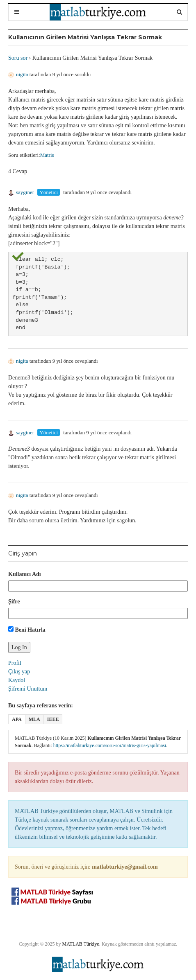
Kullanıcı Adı (25, 574)
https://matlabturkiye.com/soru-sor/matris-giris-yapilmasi (110, 745)
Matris (47, 155)
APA (17, 719)
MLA (34, 719)
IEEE (53, 719)
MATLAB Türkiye (81, 944)
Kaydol (17, 680)
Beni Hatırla (27, 630)
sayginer (21, 192)
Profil (15, 663)
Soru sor (18, 58)
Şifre (14, 602)
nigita (18, 74)
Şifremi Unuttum (28, 689)
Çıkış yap (19, 672)
